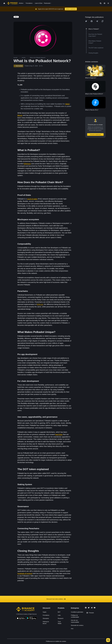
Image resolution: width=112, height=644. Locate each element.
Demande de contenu (77, 625)
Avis (72, 629)
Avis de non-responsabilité (75, 621)
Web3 (67, 104)
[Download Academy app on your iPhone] (21, 618)
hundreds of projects (25, 573)
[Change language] (105, 3)
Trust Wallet (60, 623)
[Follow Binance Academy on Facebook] (86, 608)
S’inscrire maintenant (95, 135)
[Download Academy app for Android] (32, 618)
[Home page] (12, 3)
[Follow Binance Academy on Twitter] (89, 608)
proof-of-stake (32, 199)
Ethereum (27, 164)
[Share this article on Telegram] (97, 21)
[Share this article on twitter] (86, 21)
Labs (59, 615)
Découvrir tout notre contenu (56, 599)
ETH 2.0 (40, 304)
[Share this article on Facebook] (92, 21)
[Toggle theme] (108, 3)
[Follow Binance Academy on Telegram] (92, 608)
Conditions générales (77, 612)
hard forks (59, 434)
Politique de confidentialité (75, 616)
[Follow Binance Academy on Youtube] (95, 608)
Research (61, 618)
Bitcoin (20, 115)
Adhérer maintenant (71, 9)
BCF (59, 612)
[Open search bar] (100, 3)
